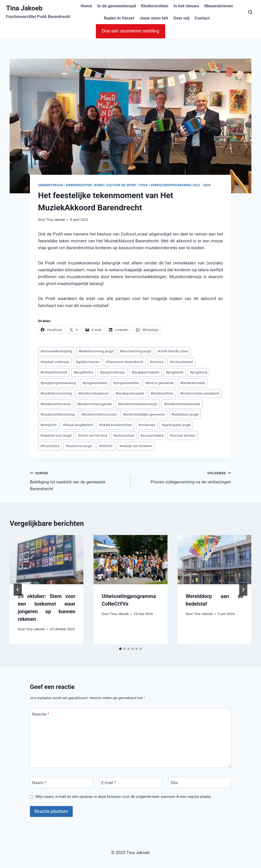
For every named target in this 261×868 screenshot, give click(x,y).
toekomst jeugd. (79, 446)
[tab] (120, 649)
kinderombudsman (94, 393)
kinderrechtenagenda (95, 404)
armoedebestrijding (56, 351)
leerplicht (48, 425)
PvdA (144, 185)
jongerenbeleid (95, 383)
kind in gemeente (160, 383)
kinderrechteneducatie (182, 404)
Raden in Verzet (119, 18)
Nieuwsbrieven (219, 6)
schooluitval (124, 435)
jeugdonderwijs (112, 372)
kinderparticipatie (130, 393)
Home (86, 6)
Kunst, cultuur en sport (115, 185)
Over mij (181, 18)
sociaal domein (182, 435)
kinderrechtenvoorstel (99, 414)
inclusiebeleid (181, 362)
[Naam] (61, 783)
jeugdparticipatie (145, 372)
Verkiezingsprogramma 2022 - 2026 (181, 185)
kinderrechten (162, 393)
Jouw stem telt (154, 18)
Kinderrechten (155, 6)
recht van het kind (92, 435)
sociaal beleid (152, 435)
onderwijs (147, 425)
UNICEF (106, 446)
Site (174, 783)
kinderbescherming (56, 393)
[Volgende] (243, 590)
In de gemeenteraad (117, 6)
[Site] (200, 783)
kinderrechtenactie (55, 404)
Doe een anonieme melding (130, 31)
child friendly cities (173, 351)
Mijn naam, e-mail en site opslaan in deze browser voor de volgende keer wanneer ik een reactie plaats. (124, 797)
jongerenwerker (126, 383)
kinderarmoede (193, 383)
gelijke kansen (88, 362)
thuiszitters (50, 446)
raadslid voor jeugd (56, 435)
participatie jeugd (176, 425)
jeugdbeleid (83, 372)
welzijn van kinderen (136, 446)
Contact (202, 18)
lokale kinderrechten (116, 425)
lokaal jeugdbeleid (78, 425)
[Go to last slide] (18, 590)
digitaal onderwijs (55, 362)
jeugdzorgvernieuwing (58, 383)
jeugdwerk (175, 372)
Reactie (41, 714)
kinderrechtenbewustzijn (138, 404)
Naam (39, 783)
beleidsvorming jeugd (96, 351)
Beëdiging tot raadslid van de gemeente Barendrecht (78, 480)
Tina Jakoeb (55, 219)
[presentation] (46, 560)
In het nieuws (186, 6)
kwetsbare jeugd (185, 414)
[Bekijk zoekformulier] (250, 12)
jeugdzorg (198, 372)
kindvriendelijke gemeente (144, 414)
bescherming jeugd (136, 351)
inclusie (156, 362)
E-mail (109, 783)
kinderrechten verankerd (199, 393)
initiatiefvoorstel (54, 372)
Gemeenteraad (51, 185)
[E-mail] (130, 783)
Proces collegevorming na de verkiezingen (183, 477)
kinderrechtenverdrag (58, 414)
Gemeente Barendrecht (125, 362)
